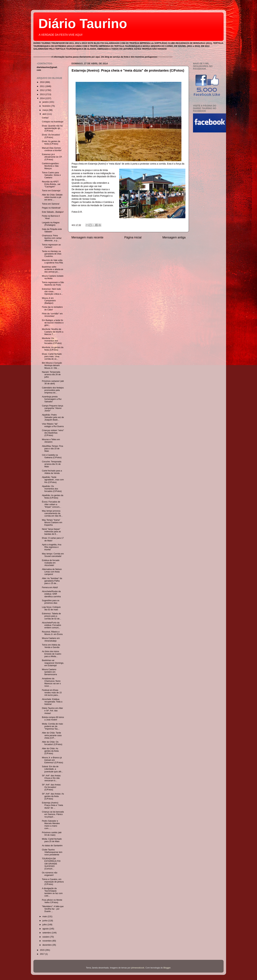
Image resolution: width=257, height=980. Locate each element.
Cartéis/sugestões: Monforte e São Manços (50, 166)
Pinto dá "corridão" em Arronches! (52, 315)
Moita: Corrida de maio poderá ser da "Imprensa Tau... (52, 726)
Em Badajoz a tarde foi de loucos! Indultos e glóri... (53, 323)
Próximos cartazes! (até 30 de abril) (53, 382)
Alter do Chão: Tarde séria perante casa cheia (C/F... (52, 735)
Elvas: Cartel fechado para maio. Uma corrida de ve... (52, 356)
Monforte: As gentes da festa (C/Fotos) (53, 349)
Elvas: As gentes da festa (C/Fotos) (51, 143)
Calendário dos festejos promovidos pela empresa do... (53, 390)
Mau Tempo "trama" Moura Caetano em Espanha (52, 522)
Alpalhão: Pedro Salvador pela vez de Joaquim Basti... (53, 417)
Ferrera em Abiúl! (50, 587)
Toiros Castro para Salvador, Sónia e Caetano (51, 175)
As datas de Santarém (52, 846)
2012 (43, 90)
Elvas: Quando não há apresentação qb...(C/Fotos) (52, 128)
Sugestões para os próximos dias (51, 602)
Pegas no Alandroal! (51, 208)
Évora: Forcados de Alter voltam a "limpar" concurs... (51, 504)
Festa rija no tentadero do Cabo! (52, 308)
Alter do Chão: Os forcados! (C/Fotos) (52, 743)
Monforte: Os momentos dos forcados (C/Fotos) (52, 341)
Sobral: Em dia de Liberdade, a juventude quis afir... (52, 769)
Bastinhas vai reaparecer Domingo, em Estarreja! (53, 663)
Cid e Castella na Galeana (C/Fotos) (52, 456)
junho (45, 921)
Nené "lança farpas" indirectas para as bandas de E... (51, 532)
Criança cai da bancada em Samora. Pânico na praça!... (53, 814)
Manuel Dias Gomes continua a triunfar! (52, 149)
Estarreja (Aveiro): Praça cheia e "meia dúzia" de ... (52, 805)
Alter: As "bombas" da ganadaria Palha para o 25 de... (52, 581)
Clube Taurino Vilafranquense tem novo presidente (52, 852)
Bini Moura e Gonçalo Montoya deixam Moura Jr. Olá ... (52, 365)
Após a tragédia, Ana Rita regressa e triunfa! (52, 547)
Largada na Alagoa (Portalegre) (51, 224)
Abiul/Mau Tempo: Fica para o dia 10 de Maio (52, 449)
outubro (46, 937)
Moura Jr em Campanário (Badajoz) (49, 301)
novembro (47, 941)
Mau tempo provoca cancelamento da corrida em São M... (52, 513)
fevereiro (47, 106)
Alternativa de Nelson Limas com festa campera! (52, 572)
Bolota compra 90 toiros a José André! (53, 719)
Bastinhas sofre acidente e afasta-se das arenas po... (52, 269)
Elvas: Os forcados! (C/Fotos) (51, 136)
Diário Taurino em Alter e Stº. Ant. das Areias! (52, 711)
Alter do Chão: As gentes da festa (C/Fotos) (50, 751)
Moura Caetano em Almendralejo (51, 639)
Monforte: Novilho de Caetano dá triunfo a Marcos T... (53, 332)
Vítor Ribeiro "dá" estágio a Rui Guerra (53, 425)
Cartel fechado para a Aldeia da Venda (52, 472)
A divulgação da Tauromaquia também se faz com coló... (52, 892)
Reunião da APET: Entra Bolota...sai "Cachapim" (51, 184)
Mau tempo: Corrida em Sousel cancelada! (53, 555)
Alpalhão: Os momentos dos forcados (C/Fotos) (52, 489)
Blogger (167, 968)
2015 (43, 950)
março (46, 110)
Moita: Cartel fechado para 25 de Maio (52, 840)
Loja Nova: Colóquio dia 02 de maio (51, 608)
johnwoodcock (138, 968)
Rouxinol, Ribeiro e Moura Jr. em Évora (52, 633)
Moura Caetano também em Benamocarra (49, 672)
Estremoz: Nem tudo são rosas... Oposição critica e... (52, 292)
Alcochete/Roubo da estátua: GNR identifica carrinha (51, 594)
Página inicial (133, 237)
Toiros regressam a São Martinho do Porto (53, 284)
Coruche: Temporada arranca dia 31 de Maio (52, 464)
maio (45, 917)
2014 (43, 98)
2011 (43, 86)
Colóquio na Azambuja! (53, 122)
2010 (43, 82)
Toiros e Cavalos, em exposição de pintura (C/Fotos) (53, 882)
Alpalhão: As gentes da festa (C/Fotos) (53, 497)
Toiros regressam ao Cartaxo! (51, 246)
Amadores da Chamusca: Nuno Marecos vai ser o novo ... (51, 682)
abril (45, 114)
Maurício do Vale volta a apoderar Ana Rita (52, 261)
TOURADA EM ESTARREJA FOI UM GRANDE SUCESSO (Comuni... (51, 864)
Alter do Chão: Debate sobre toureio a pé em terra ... (52, 197)
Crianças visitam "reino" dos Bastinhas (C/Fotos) (53, 433)
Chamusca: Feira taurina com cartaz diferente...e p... (52, 238)
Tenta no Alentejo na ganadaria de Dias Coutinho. (52, 254)
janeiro (46, 102)
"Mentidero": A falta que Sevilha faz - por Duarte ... (53, 909)
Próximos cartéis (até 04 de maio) (52, 834)
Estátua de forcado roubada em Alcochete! (51, 563)
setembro (47, 933)
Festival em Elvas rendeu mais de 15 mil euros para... (52, 693)
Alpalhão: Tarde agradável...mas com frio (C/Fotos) (53, 480)
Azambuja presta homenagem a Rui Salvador (52, 399)
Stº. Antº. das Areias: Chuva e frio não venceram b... (51, 778)
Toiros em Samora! (51, 204)
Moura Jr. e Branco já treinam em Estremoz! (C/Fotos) (52, 760)
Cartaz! (45, 118)
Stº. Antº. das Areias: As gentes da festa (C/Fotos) (53, 796)
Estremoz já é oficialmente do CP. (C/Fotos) (52, 157)
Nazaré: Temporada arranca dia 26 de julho (51, 375)
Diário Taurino (83, 24)
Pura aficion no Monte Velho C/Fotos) (52, 901)
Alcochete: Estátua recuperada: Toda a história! (52, 702)
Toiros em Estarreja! (51, 191)
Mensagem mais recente (87, 237)
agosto (46, 929)
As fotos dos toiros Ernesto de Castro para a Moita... (52, 654)
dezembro (47, 945)
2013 (43, 94)
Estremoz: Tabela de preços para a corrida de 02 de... (52, 616)
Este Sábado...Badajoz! (53, 212)
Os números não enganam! (50, 874)
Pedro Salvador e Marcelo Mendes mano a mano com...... (51, 825)
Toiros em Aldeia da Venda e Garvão (51, 646)
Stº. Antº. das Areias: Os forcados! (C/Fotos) (51, 787)
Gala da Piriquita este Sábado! (52, 230)
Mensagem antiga (174, 237)
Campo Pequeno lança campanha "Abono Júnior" (52, 408)
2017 (43, 954)
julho (45, 925)
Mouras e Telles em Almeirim (51, 441)
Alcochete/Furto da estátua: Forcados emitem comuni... (51, 625)
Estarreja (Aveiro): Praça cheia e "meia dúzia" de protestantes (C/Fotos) (128, 70)
